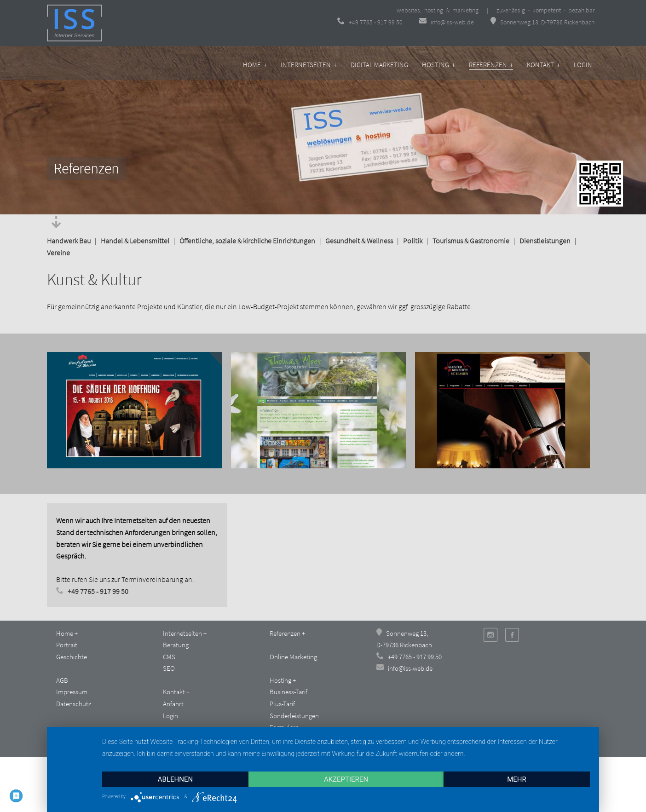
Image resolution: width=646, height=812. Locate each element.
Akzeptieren (346, 779)
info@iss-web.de (447, 22)
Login (583, 65)
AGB (62, 680)
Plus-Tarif (282, 704)
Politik (413, 241)
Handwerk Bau (69, 241)
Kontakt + (543, 65)
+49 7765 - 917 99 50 (370, 22)
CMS (169, 657)
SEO (169, 668)
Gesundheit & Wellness (359, 241)
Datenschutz (74, 704)
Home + (255, 65)
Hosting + (438, 65)
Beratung (176, 645)
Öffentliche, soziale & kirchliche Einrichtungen (247, 241)
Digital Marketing (379, 65)
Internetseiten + (309, 65)
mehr (517, 779)
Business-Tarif (288, 692)
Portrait (67, 645)
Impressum (72, 692)
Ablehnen (175, 779)
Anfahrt (173, 704)
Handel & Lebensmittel (135, 241)
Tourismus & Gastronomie (471, 241)
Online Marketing (293, 657)
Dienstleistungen (545, 241)
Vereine (58, 253)
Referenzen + (491, 65)
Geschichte (72, 657)
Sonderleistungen (294, 716)
